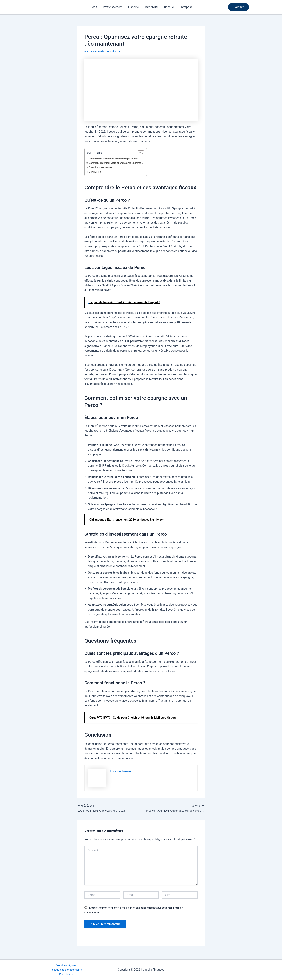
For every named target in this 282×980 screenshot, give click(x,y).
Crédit (93, 7)
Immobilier (151, 7)
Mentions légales (66, 964)
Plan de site (66, 974)
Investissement (113, 7)
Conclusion (95, 172)
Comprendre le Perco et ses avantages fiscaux (116, 159)
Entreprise (186, 7)
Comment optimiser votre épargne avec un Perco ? (118, 163)
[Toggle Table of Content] (144, 153)
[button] (238, 7)
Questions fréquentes (102, 167)
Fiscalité (134, 7)
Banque (169, 7)
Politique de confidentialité (66, 969)
